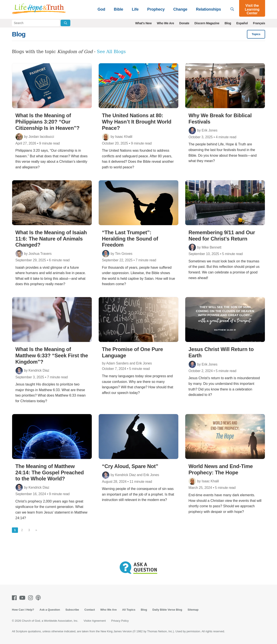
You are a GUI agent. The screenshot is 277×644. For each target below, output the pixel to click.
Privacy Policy (120, 621)
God (101, 9)
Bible (118, 9)
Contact (90, 610)
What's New (143, 23)
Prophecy (156, 9)
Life (135, 9)
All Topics (129, 610)
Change (180, 9)
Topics (256, 34)
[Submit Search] (65, 23)
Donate (184, 23)
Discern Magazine (207, 23)
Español (242, 23)
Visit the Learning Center (252, 9)
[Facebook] (15, 598)
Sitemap (193, 610)
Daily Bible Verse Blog (167, 610)
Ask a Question (50, 610)
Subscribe (72, 610)
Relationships (209, 9)
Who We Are (166, 23)
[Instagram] (31, 598)
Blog (228, 23)
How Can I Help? (23, 610)
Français (259, 23)
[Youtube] (23, 598)
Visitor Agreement (95, 621)
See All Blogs (111, 52)
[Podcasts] (39, 598)
